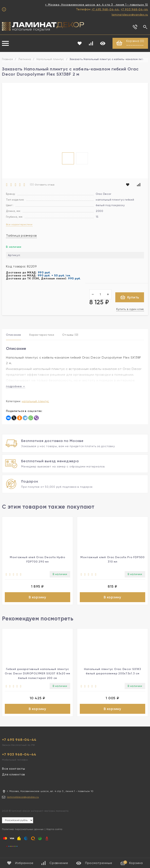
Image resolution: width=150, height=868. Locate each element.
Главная (7, 59)
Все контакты (14, 770)
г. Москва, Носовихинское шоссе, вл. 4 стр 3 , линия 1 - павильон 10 (97, 5)
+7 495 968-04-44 (105, 9)
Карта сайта (54, 831)
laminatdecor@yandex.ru (130, 15)
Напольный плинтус (50, 59)
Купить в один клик (130, 309)
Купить (130, 297)
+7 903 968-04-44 (134, 9)
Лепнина (25, 59)
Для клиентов (13, 776)
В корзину (37, 598)
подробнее (16, 387)
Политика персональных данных (23, 831)
